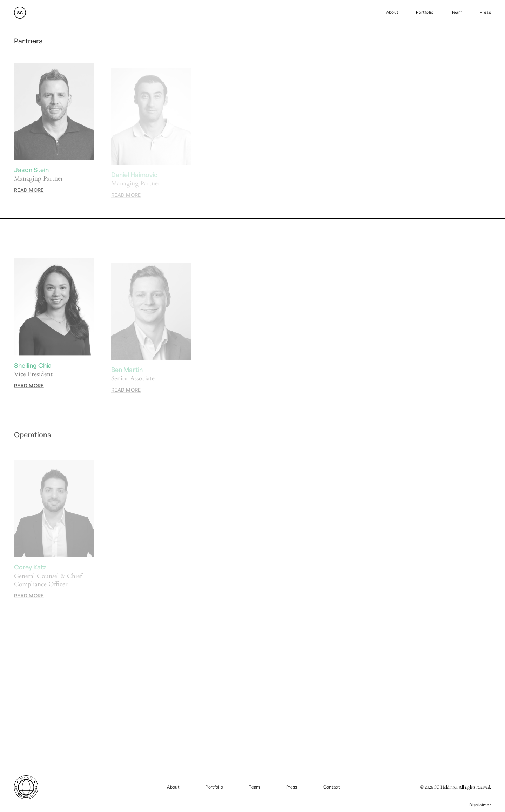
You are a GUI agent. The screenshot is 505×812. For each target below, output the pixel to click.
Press (485, 12)
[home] (20, 13)
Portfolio (425, 12)
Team (457, 12)
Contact (332, 787)
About (392, 12)
